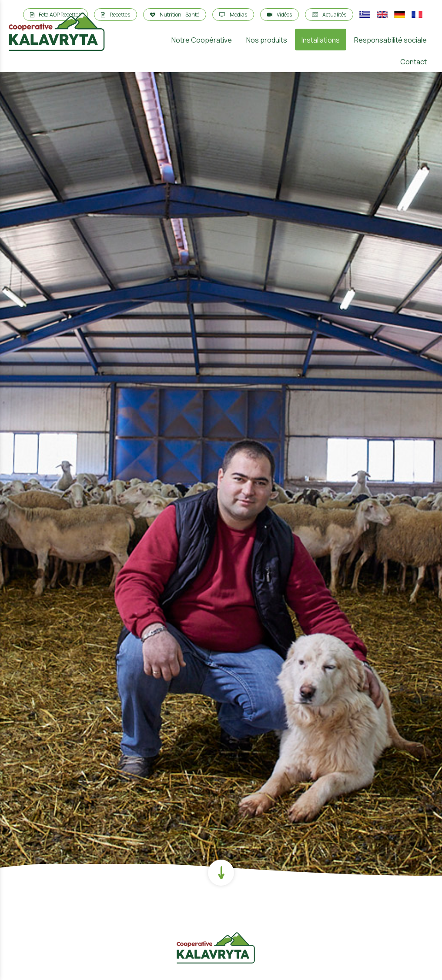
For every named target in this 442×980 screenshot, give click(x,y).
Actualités (329, 15)
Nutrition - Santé (175, 15)
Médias (233, 15)
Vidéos (280, 15)
